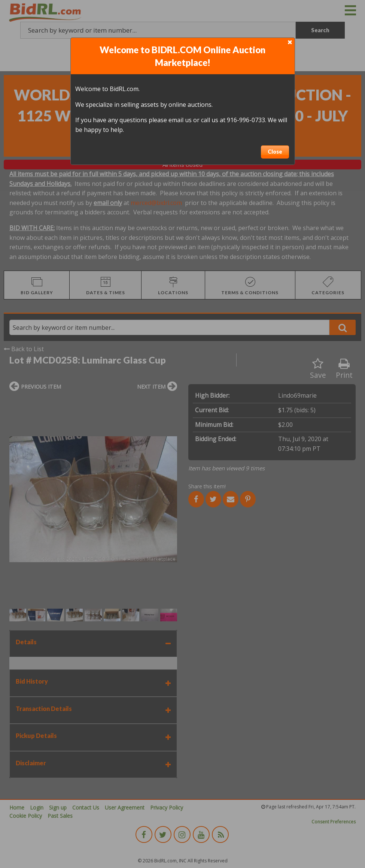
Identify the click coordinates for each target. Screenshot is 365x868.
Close (275, 152)
